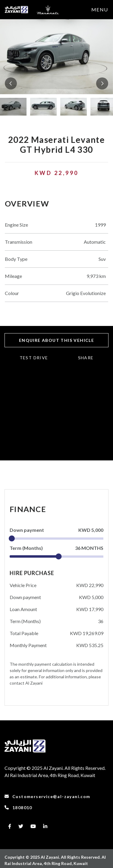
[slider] (12, 538)
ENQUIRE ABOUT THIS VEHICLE (56, 340)
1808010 (18, 808)
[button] (11, 83)
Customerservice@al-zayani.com (47, 796)
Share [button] (86, 358)
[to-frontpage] (16, 10)
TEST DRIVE (34, 358)
